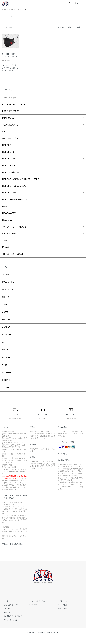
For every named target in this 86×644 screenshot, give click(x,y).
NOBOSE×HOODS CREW (14, 186)
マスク (26, 9)
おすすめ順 (60, 27)
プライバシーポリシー (10, 627)
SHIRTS (6, 299)
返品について (7, 616)
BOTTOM (7, 323)
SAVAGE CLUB (9, 234)
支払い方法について (9, 619)
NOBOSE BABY (10, 166)
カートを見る (61, 612)
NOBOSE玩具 (9, 152)
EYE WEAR (8, 339)
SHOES (6, 354)
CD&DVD (6, 386)
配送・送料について (9, 612)
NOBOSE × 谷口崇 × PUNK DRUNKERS (21, 179)
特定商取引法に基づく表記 (12, 623)
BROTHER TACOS (11, 111)
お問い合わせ (61, 616)
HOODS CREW (9, 213)
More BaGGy (8, 118)
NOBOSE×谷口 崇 (15, 9)
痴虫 (4, 132)
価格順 (70, 27)
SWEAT (6, 307)
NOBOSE (7, 145)
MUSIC (5, 247)
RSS (31, 612)
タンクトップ (8, 291)
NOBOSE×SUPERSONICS (15, 200)
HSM (4, 206)
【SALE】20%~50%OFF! (14, 254)
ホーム (4, 9)
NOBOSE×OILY (9, 193)
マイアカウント (62, 608)
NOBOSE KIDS (9, 159)
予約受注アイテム (10, 98)
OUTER (6, 315)
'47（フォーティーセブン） (15, 227)
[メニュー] (83, 3)
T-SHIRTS (7, 275)
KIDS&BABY (8, 363)
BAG (4, 346)
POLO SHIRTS (9, 283)
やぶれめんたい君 (10, 125)
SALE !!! (6, 394)
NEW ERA (7, 220)
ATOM (36, 612)
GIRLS (5, 370)
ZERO (5, 240)
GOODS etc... (8, 378)
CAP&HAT (7, 330)
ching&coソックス (10, 138)
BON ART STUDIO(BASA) (14, 104)
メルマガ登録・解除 (37, 608)
